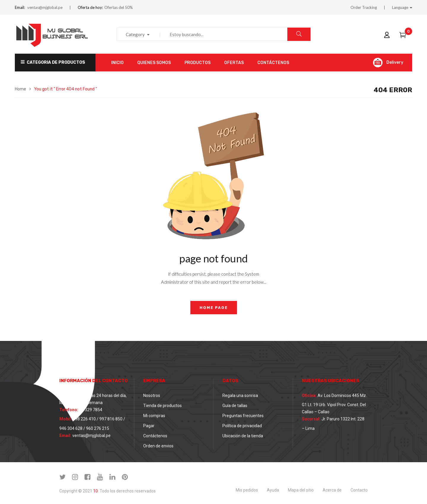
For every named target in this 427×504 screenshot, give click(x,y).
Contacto (359, 490)
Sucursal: (311, 419)
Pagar (149, 426)
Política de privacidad (242, 426)
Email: (20, 7)
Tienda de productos (162, 406)
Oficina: (309, 395)
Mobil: (66, 419)
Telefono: (69, 410)
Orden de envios (158, 446)
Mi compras (154, 416)
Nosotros (152, 395)
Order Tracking (364, 7)
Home (20, 89)
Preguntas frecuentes (243, 416)
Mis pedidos (247, 490)
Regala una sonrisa (240, 395)
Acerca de (332, 490)
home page (214, 308)
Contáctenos (155, 436)
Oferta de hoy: (90, 7)
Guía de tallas (235, 406)
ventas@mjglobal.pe (45, 7)
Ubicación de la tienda (243, 436)
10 (95, 491)
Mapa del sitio (301, 490)
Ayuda (273, 490)
